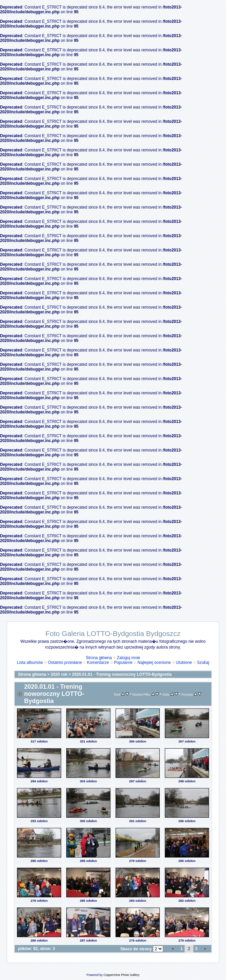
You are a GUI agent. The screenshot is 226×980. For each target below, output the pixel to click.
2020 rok (59, 674)
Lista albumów (30, 663)
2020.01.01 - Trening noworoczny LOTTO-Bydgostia (122, 674)
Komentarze (98, 663)
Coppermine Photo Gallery (121, 975)
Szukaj (203, 663)
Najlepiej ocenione (154, 663)
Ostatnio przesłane (65, 663)
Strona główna (99, 658)
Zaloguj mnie (129, 658)
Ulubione (184, 663)
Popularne (123, 663)
